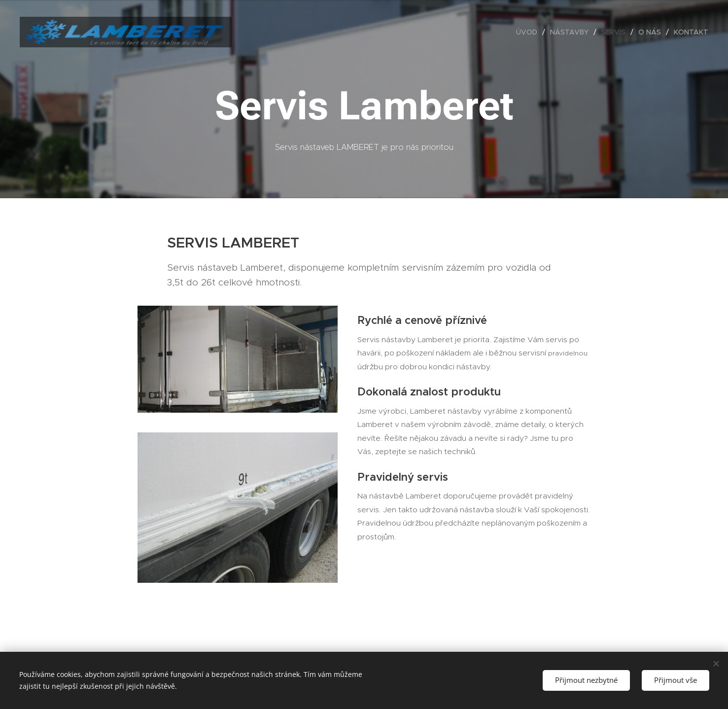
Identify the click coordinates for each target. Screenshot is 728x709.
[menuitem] (529, 32)
